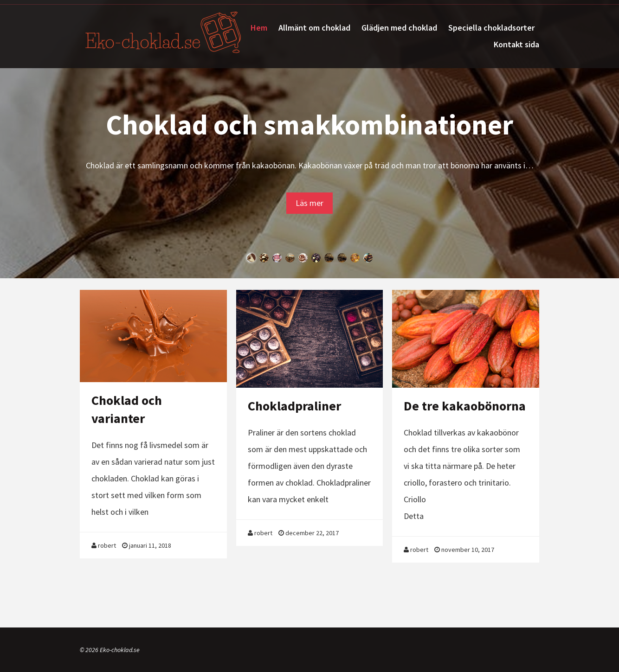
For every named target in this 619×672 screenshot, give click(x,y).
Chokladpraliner (294, 406)
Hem (259, 28)
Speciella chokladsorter (491, 28)
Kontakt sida (516, 44)
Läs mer (309, 203)
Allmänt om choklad (314, 28)
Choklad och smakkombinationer (309, 125)
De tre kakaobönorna (465, 406)
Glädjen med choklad (399, 28)
